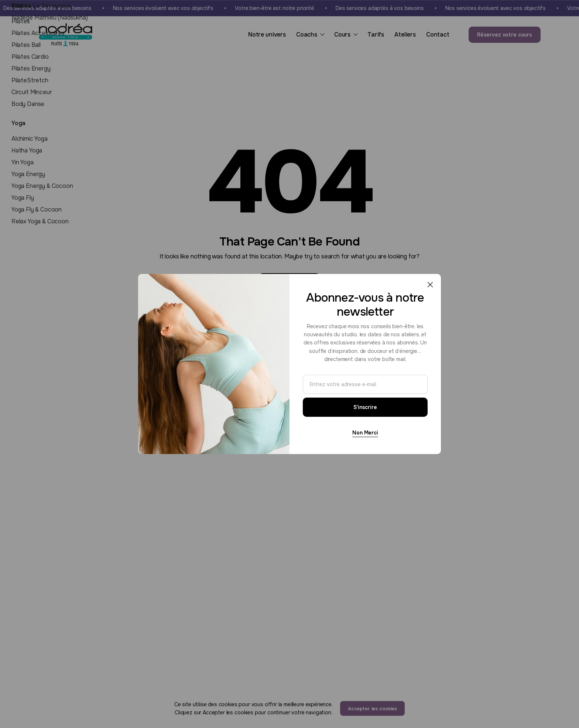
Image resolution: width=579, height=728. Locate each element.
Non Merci (365, 433)
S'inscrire (365, 407)
